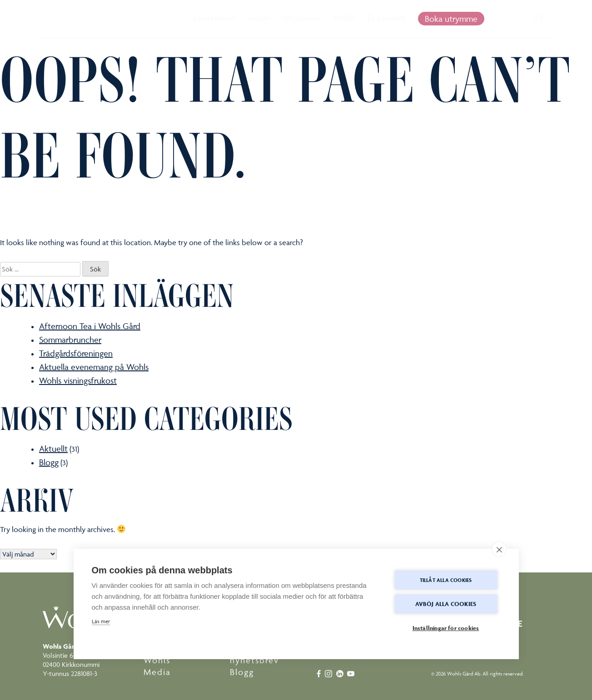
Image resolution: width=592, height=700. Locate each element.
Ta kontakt (386, 18)
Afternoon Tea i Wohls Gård (90, 326)
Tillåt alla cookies (446, 580)
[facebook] (320, 673)
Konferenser (215, 18)
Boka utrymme (451, 19)
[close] (499, 549)
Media (157, 672)
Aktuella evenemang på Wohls (94, 367)
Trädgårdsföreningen (76, 353)
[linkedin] (341, 673)
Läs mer (101, 621)
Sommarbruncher (70, 340)
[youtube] (352, 673)
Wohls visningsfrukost (78, 380)
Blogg (49, 462)
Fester (259, 18)
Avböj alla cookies (446, 604)
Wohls (344, 18)
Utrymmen (301, 18)
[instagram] (331, 673)
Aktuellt (53, 449)
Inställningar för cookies (446, 628)
